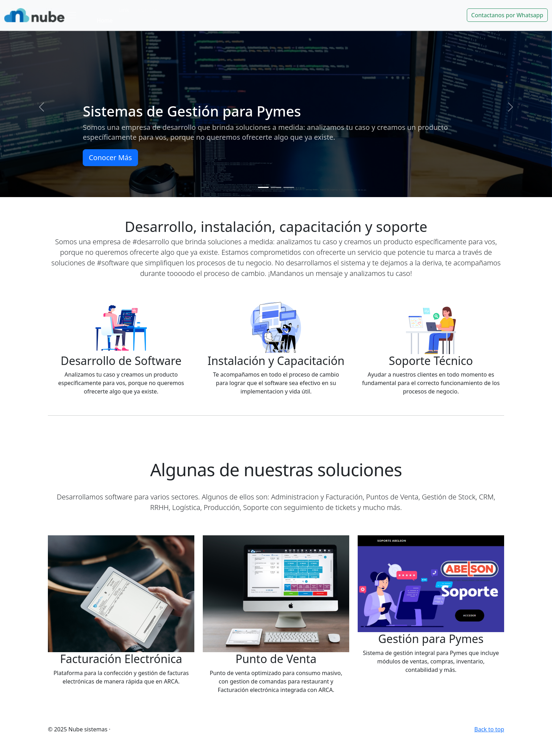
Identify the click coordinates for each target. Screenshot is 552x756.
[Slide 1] (263, 187)
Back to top (489, 729)
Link (124, 10)
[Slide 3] (289, 187)
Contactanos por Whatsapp (507, 15)
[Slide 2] (276, 187)
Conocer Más (110, 157)
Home (105, 20)
